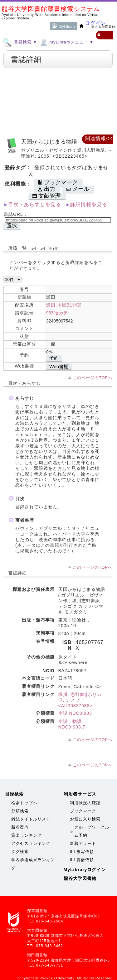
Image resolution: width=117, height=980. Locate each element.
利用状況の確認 (85, 803)
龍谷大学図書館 (80, 878)
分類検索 (20, 811)
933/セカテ (57, 313)
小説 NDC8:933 (75, 713)
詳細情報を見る (89, 204)
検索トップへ (24, 803)
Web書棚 (59, 366)
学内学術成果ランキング (33, 864)
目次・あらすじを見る (35, 204)
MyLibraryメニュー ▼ (66, 42)
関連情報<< (99, 138)
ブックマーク (83, 811)
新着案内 (20, 827)
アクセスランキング (31, 843)
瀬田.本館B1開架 (64, 305)
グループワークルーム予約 (94, 831)
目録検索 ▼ (20, 42)
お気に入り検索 (85, 819)
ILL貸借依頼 (82, 860)
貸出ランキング (27, 835)
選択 (12, 226)
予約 (54, 358)
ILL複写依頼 (82, 852)
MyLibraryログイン (85, 870)
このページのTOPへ (93, 378)
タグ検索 (20, 852)
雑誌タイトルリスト (31, 819)
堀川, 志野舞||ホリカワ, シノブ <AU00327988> (80, 700)
